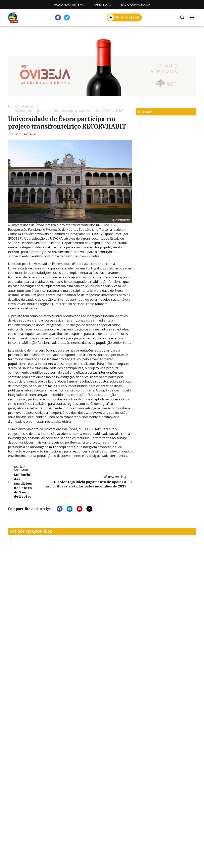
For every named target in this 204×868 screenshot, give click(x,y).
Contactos (105, 843)
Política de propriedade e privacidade (154, 843)
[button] (111, 17)
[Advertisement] (102, 805)
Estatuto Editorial (36, 843)
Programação (73, 843)
